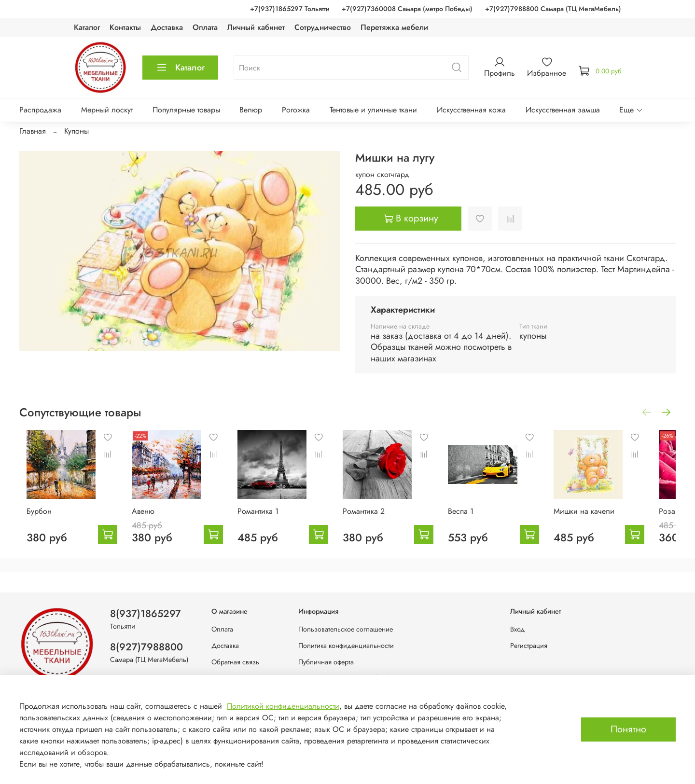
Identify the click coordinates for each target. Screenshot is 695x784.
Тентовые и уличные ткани (373, 110)
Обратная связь (235, 662)
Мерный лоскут (107, 110)
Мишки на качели (609, 518)
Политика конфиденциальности (346, 646)
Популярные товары (186, 110)
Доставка (167, 27)
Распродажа (40, 110)
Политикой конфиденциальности (283, 706)
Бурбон (32, 518)
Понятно (628, 729)
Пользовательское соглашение (346, 630)
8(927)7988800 (146, 647)
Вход (517, 630)
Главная (33, 131)
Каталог (87, 27)
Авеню (143, 518)
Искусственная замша (563, 110)
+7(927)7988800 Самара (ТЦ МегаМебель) (553, 9)
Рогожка (296, 110)
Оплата (205, 27)
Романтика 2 (376, 518)
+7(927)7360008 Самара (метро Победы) (407, 9)
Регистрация (529, 646)
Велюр (251, 110)
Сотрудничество (323, 27)
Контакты (125, 27)
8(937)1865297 (146, 614)
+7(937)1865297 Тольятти (290, 9)
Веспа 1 (480, 518)
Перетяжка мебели (394, 27)
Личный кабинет (256, 27)
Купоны (76, 131)
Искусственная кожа (471, 110)
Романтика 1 (263, 518)
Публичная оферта (326, 662)
